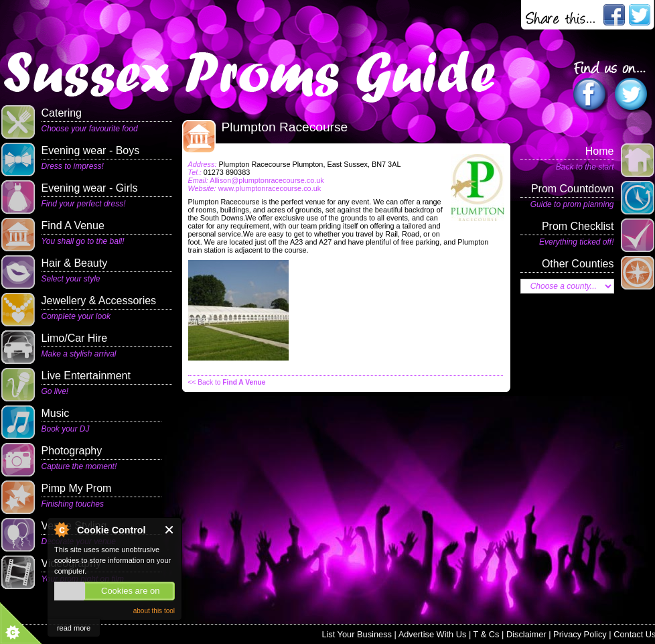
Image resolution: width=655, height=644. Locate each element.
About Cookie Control (61, 529)
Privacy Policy (580, 634)
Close (170, 530)
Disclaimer (526, 634)
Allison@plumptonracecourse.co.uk (267, 180)
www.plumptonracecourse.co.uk (270, 188)
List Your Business (357, 634)
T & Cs (487, 634)
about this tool (154, 611)
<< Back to (227, 382)
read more (74, 628)
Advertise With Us (433, 634)
